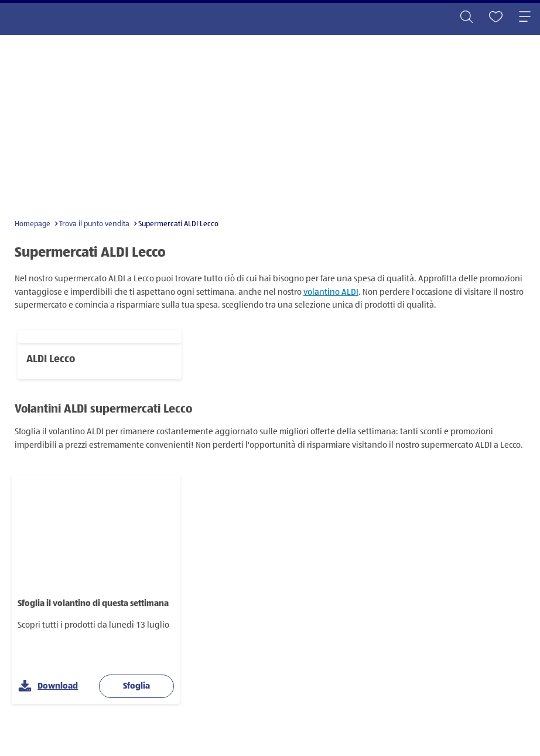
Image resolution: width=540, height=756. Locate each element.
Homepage (33, 224)
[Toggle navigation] (525, 18)
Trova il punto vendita (94, 224)
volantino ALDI (331, 292)
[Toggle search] (466, 18)
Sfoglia (136, 686)
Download (48, 687)
